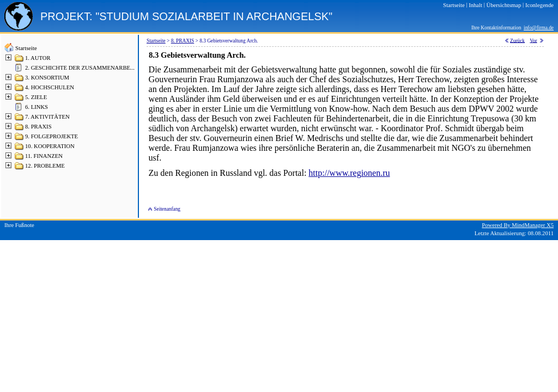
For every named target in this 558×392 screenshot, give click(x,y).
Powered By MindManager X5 (518, 225)
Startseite (26, 48)
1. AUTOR (38, 58)
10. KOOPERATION (50, 146)
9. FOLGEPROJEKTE (51, 136)
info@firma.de (539, 28)
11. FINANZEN (44, 156)
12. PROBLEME (45, 166)
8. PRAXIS (38, 127)
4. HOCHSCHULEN (50, 87)
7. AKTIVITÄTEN (47, 117)
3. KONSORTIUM (47, 78)
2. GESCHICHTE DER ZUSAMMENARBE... (80, 68)
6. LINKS (37, 107)
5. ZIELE (36, 97)
